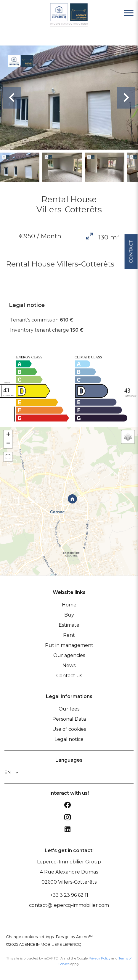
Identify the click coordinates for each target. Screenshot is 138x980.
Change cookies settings (30, 937)
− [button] (8, 444)
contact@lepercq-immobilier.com (69, 905)
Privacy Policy (100, 958)
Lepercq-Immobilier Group (69, 862)
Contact (131, 251)
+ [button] (8, 435)
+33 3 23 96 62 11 (69, 895)
